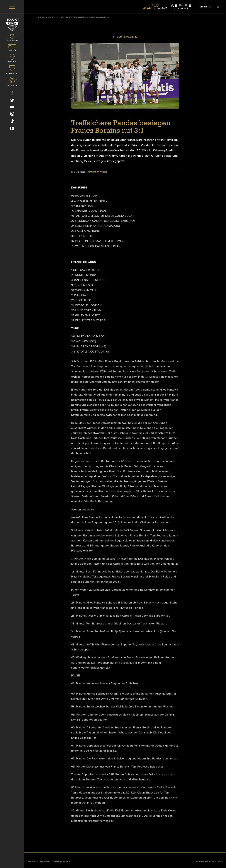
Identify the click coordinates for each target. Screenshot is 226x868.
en (201, 7)
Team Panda (93, 172)
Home (43, 17)
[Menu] (12, 7)
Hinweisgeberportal (61, 861)
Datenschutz (32, 861)
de (209, 7)
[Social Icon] (12, 95)
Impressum (45, 861)
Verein (104, 172)
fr (205, 7)
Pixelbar (211, 861)
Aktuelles (53, 17)
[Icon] (12, 39)
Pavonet (220, 861)
